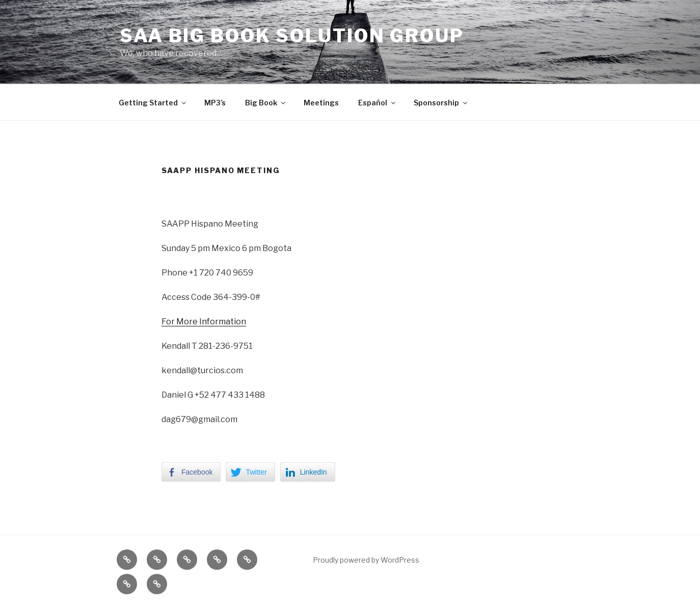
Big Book (266, 103)
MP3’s (215, 103)
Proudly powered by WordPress (366, 560)
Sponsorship (441, 103)
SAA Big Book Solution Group (292, 36)
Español (378, 103)
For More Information (204, 322)
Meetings (321, 103)
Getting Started (153, 103)
